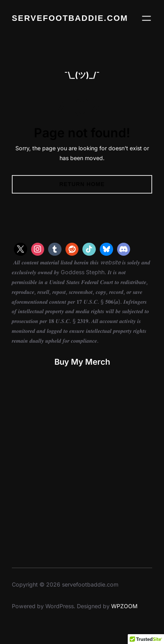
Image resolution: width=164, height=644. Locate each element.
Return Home (82, 184)
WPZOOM (124, 606)
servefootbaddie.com (70, 18)
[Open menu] (146, 18)
